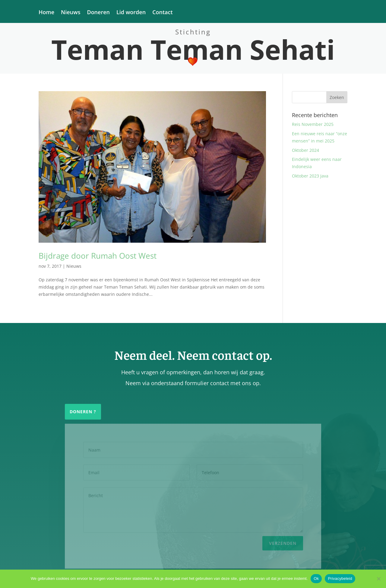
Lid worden (131, 13)
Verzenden (283, 542)
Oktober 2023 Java (310, 176)
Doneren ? (83, 412)
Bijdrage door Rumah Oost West (98, 256)
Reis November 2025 (313, 124)
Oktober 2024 (305, 150)
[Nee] (378, 579)
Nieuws (71, 13)
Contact (162, 13)
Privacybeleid (340, 578)
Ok (316, 578)
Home (46, 13)
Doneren (98, 13)
